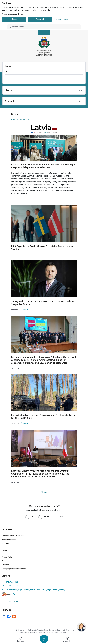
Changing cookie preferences (14, 569)
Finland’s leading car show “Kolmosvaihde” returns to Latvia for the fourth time (43, 417)
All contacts (14, 601)
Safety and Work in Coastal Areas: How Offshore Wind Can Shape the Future (43, 303)
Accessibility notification (11, 561)
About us (6, 543)
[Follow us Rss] (14, 617)
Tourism (26, 424)
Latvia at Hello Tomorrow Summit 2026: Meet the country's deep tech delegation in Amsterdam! (43, 166)
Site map (5, 565)
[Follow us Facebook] (9, 616)
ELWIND (25, 310)
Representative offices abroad (14, 536)
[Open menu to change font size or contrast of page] (68, 640)
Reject (14, 19)
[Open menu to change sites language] (21, 640)
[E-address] (7, 594)
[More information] (14, 594)
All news (44, 492)
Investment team (9, 540)
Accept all (40, 19)
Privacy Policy (7, 557)
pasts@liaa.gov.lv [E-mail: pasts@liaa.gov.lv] (12, 586)
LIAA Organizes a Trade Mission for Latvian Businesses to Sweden (42, 248)
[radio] (29, 517)
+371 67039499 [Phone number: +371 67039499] (11, 582)
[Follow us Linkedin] (4, 616)
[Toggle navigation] (44, 639)
